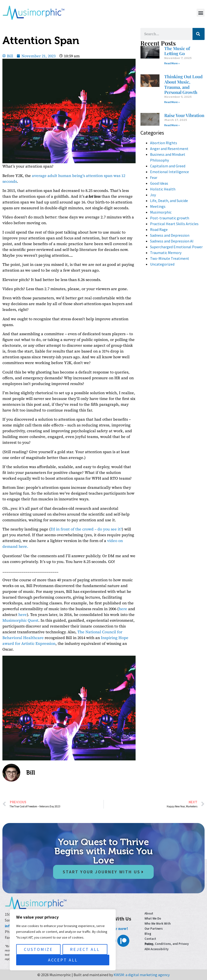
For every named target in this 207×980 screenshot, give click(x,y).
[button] (201, 13)
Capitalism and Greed (168, 166)
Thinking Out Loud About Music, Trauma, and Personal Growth (183, 84)
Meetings (158, 206)
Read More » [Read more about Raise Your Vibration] (172, 125)
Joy (153, 195)
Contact (150, 939)
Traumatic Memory (166, 253)
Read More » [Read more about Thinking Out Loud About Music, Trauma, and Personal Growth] (172, 102)
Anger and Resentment (169, 149)
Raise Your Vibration (184, 115)
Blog (148, 934)
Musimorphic (161, 212)
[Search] (199, 34)
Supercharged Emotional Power (176, 247)
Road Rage (159, 229)
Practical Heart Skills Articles (174, 224)
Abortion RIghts (164, 143)
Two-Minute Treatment (170, 258)
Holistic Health (163, 189)
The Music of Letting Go (177, 51)
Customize (38, 949)
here (123, 609)
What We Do (153, 918)
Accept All (63, 960)
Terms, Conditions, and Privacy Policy (167, 944)
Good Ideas (159, 183)
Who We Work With (158, 924)
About (149, 913)
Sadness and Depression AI (172, 241)
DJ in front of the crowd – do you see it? (86, 529)
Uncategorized (162, 264)
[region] (63, 940)
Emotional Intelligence (169, 172)
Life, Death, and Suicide (169, 201)
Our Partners (154, 929)
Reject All (85, 949)
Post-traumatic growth (170, 218)
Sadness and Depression (170, 235)
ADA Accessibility (156, 949)
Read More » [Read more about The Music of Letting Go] (172, 63)
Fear (154, 177)
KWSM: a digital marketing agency (142, 975)
